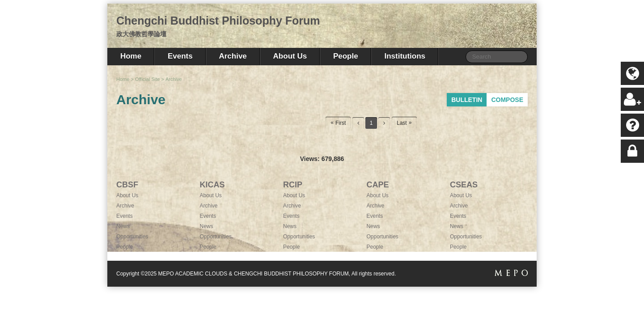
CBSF (127, 185)
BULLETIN (467, 100)
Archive (233, 56)
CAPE (377, 185)
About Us (290, 56)
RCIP (293, 185)
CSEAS (464, 185)
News (123, 226)
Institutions (405, 56)
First (341, 123)
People (346, 56)
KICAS (212, 185)
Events (180, 56)
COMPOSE (507, 100)
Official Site (147, 79)
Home (131, 56)
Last (402, 123)
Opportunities (132, 237)
